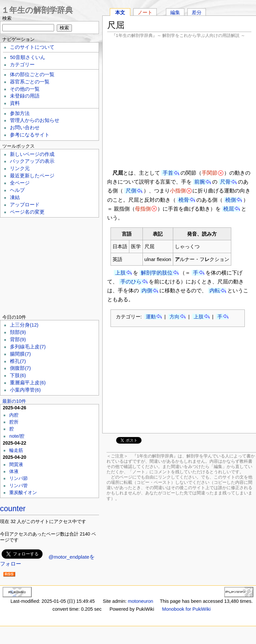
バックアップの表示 (32, 161)
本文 (120, 12)
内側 (147, 291)
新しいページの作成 (32, 154)
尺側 (131, 191)
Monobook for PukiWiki (186, 609)
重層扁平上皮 (28, 383)
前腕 (200, 182)
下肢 (18, 375)
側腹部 (20, 368)
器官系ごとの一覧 (30, 82)
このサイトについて (32, 47)
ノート (145, 12)
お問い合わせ (25, 128)
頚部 (18, 332)
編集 (175, 12)
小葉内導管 (25, 390)
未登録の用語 (25, 96)
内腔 (14, 415)
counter (13, 509)
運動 (151, 317)
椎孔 (18, 361)
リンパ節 (18, 478)
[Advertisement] (179, 103)
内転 (215, 291)
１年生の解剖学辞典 (37, 10)
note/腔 (17, 436)
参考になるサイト (30, 135)
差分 (197, 12)
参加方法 (20, 113)
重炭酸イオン (23, 492)
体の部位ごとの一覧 (32, 74)
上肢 (120, 273)
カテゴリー (22, 65)
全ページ (20, 183)
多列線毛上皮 (28, 347)
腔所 (14, 422)
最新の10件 (14, 401)
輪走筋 (16, 450)
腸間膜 (20, 354)
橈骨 (184, 200)
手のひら (131, 282)
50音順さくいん (27, 57)
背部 (18, 339)
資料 (15, 103)
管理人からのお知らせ (35, 120)
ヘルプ (17, 190)
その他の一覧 (25, 89)
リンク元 (20, 168)
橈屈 (229, 209)
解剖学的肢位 (157, 273)
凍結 (15, 197)
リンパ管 (18, 485)
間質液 (16, 464)
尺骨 (225, 182)
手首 (168, 173)
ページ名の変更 (27, 212)
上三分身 (24, 325)
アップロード (25, 205)
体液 (14, 471)
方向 (175, 317)
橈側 (231, 200)
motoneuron (140, 601)
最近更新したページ (32, 176)
